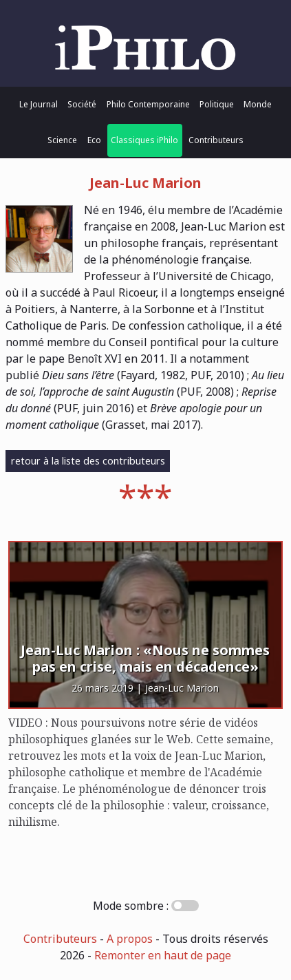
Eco (94, 140)
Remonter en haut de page (163, 955)
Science (62, 140)
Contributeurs (216, 140)
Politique (217, 104)
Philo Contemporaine (148, 104)
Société (82, 104)
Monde (258, 104)
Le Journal (39, 104)
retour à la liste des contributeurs (88, 461)
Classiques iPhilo (144, 140)
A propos (130, 939)
